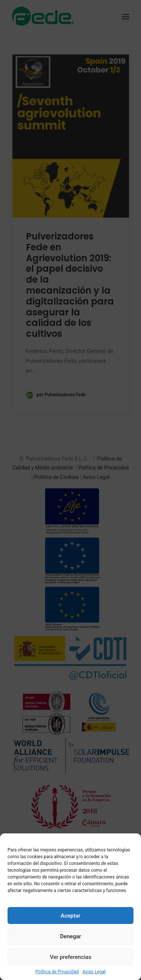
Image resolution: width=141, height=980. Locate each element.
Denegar (70, 936)
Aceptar (70, 916)
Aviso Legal (94, 972)
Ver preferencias (70, 957)
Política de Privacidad (57, 972)
